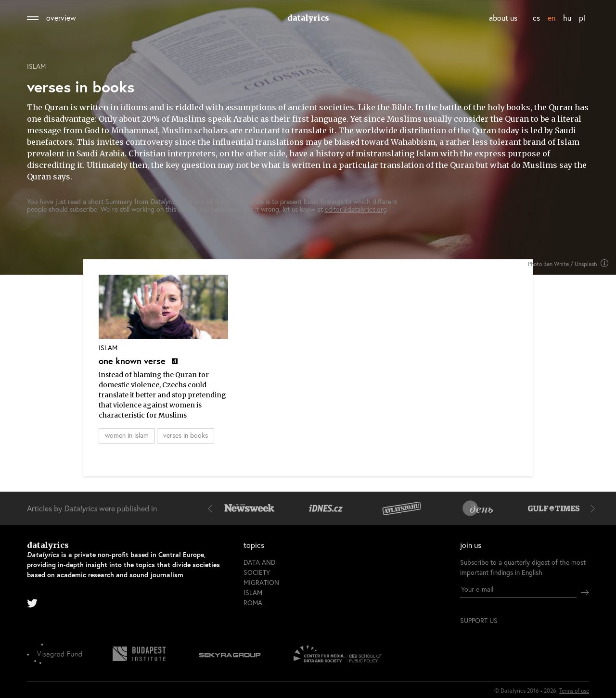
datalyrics (308, 18)
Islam (36, 66)
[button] (212, 508)
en (552, 18)
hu (567, 18)
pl (582, 18)
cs (536, 18)
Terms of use (574, 691)
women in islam (127, 435)
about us (503, 18)
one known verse (133, 361)
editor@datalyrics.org (356, 209)
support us (479, 621)
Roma (253, 603)
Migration (261, 582)
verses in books (186, 435)
